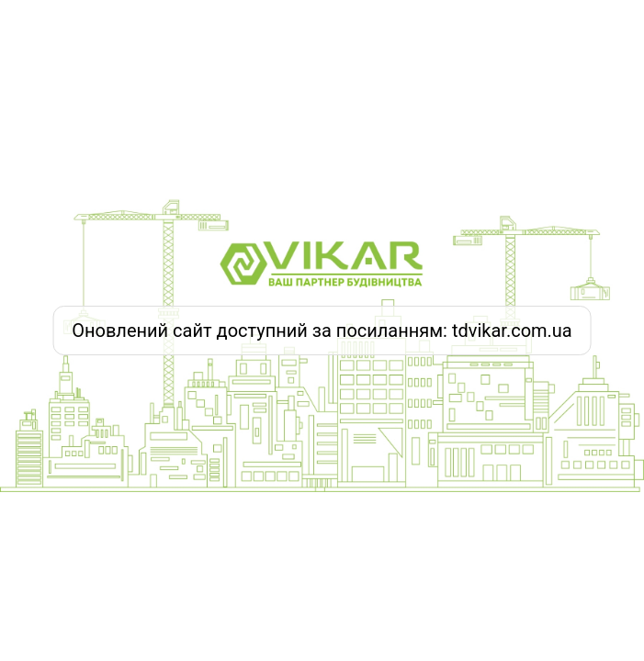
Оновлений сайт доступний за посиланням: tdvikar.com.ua (322, 330)
